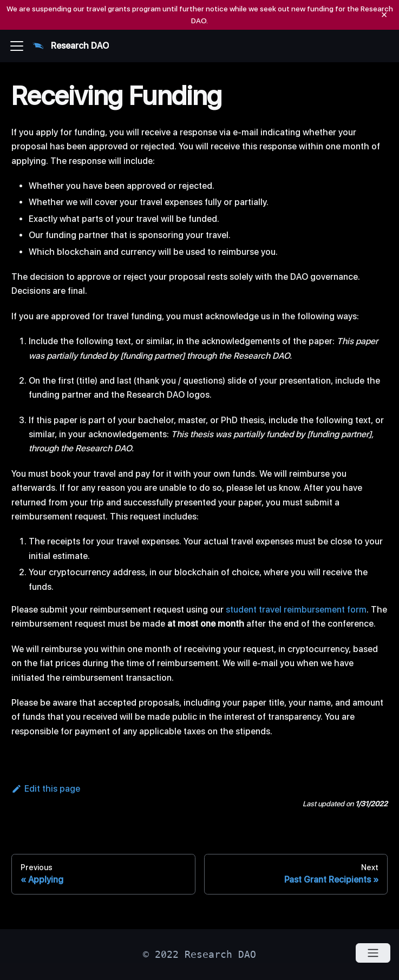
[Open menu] (373, 953)
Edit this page (46, 789)
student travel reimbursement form (296, 610)
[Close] (384, 15)
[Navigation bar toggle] (17, 46)
